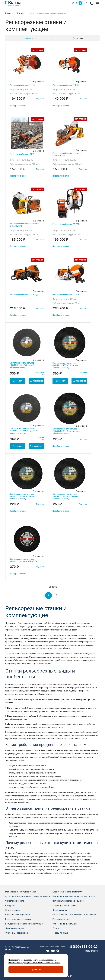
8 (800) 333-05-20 (84, 947)
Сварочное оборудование (17, 915)
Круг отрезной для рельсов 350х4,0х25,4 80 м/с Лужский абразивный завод (65, 496)
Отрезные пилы (13, 910)
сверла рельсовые (64, 654)
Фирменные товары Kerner (18, 933)
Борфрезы (10, 906)
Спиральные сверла (15, 901)
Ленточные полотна (15, 928)
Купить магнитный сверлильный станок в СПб (62, 799)
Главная (9, 13)
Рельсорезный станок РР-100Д (24, 295)
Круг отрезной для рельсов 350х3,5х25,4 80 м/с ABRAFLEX (23, 560)
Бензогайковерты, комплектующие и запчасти (74, 915)
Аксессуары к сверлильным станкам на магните (28, 896)
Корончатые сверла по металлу (67, 892)
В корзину (17, 381)
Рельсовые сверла (61, 919)
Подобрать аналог (18, 106)
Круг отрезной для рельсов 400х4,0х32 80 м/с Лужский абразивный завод (22, 365)
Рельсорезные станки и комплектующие (24, 924)
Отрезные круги (60, 910)
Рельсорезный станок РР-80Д (66, 224)
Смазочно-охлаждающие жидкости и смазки (74, 896)
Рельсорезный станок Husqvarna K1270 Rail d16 (24, 225)
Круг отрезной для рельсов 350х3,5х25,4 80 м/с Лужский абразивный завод (23, 496)
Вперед (53, 587)
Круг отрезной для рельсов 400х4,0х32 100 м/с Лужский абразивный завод (65, 365)
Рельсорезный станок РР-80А (66, 295)
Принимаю (36, 970)
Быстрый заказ (36, 381)
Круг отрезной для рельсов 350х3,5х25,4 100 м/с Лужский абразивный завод (66, 431)
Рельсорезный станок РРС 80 (66, 85)
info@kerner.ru (91, 951)
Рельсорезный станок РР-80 (22, 85)
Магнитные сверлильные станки (21, 892)
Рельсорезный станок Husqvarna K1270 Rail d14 (67, 154)
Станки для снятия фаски (64, 906)
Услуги (56, 928)
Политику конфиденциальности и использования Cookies (34, 963)
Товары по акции (60, 933)
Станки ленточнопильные (65, 924)
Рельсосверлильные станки (18, 919)
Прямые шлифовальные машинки (68, 901)
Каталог (21, 13)
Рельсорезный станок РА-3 (22, 154)
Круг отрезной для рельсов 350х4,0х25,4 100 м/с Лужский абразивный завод (23, 431)
